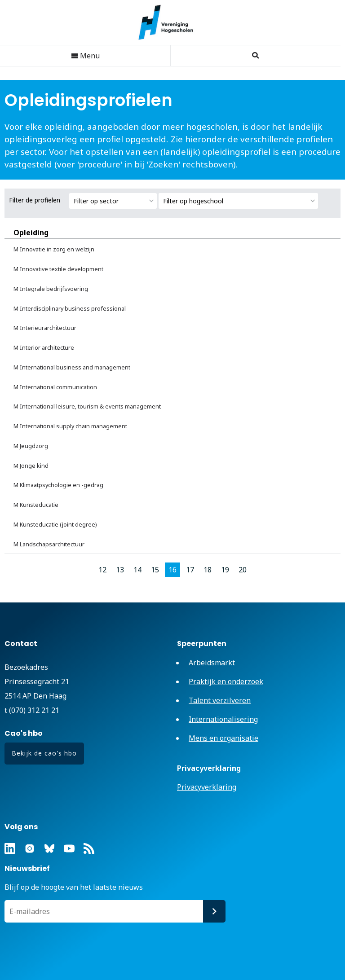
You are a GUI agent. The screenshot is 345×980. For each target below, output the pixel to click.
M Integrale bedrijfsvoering (51, 289)
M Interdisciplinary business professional (70, 309)
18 (208, 570)
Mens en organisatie (223, 738)
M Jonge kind (31, 466)
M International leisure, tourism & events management (87, 407)
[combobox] (113, 201)
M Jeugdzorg (31, 446)
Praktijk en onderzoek (226, 681)
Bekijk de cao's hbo (44, 753)
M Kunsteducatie (36, 505)
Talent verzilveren (220, 700)
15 (155, 570)
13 (120, 570)
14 (137, 570)
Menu (85, 56)
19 (225, 570)
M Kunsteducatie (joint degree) (55, 525)
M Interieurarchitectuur (45, 328)
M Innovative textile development (58, 269)
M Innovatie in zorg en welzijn (54, 249)
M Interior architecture (44, 348)
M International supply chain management (70, 426)
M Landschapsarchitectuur (49, 544)
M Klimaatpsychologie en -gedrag (58, 485)
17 (190, 570)
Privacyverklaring (207, 787)
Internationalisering (223, 719)
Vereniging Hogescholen (170, 22)
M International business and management (72, 367)
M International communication (55, 387)
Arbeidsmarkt (212, 663)
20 (243, 570)
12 (102, 570)
